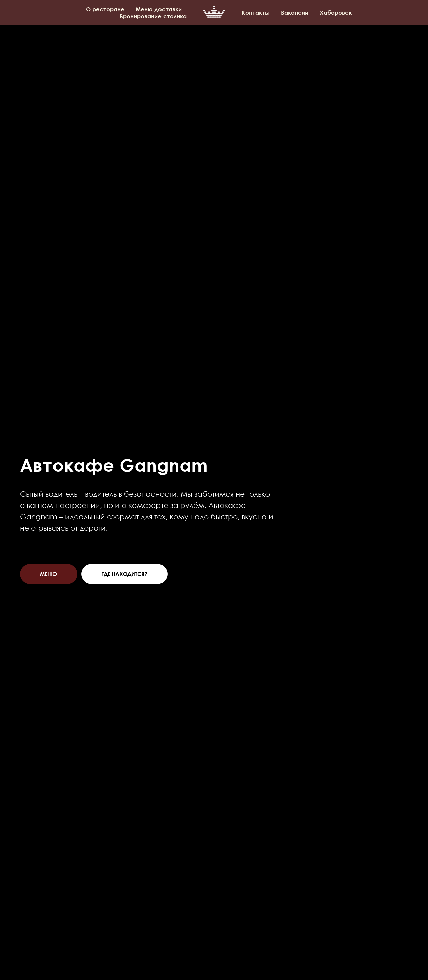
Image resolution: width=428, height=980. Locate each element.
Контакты (256, 13)
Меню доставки (159, 9)
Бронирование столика (153, 16)
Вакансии (295, 13)
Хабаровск (336, 13)
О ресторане (105, 9)
